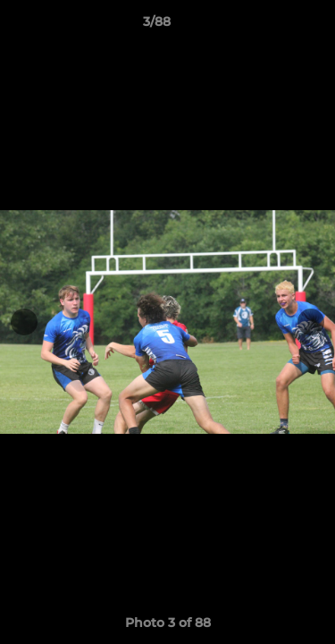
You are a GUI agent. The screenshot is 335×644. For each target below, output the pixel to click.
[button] (271, 26)
